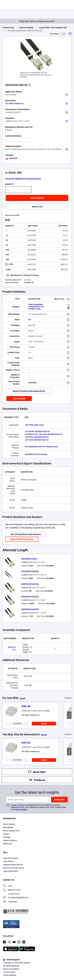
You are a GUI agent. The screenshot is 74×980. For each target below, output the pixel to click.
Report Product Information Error (29, 391)
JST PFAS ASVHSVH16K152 (37, 437)
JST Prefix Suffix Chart (34, 425)
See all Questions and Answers (26, 534)
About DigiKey (9, 824)
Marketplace (8, 827)
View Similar (19, 399)
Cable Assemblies (26, 28)
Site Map (7, 837)
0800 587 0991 (12, 890)
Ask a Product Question (22, 539)
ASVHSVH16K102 (30, 584)
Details (44, 724)
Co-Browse (10, 902)
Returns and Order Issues (13, 868)
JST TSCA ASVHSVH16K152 (37, 440)
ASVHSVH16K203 (30, 597)
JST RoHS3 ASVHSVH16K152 (37, 432)
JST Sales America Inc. (15, 104)
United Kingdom (11, 960)
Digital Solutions (10, 840)
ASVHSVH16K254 (30, 609)
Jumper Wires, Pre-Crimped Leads (53, 28)
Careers (6, 834)
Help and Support (10, 858)
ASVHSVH (32, 383)
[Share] (70, 34)
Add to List (37, 207)
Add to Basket (37, 198)
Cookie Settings (10, 975)
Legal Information (11, 871)
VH (29, 320)
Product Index (8, 28)
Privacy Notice (20, 810)
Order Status (8, 861)
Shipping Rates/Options (13, 865)
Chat (8, 886)
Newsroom (8, 844)
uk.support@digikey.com (16, 898)
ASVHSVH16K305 (30, 571)
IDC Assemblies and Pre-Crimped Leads (41, 447)
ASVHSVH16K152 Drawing (36, 454)
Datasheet (11, 158)
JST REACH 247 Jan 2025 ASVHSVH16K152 (44, 434)
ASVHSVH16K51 (29, 559)
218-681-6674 (11, 894)
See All (22, 698)
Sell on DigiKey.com (11, 831)
